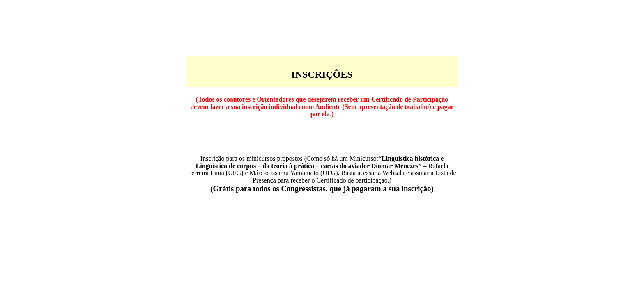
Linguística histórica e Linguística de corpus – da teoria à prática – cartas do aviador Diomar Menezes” (320, 162)
